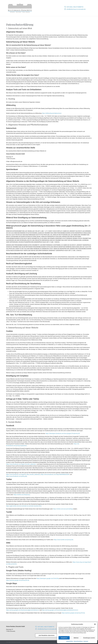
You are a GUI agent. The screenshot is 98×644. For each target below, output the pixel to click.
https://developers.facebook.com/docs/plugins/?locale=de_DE (63, 434)
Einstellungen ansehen (89, 638)
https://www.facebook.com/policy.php (17, 476)
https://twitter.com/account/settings (63, 509)
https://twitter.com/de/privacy (22, 495)
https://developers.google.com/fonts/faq (48, 578)
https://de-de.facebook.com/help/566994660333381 (55, 474)
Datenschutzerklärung (78, 641)
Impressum (86, 641)
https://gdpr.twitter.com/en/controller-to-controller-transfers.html (24, 506)
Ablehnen (76, 638)
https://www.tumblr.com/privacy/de (63, 540)
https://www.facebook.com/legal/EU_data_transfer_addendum (23, 474)
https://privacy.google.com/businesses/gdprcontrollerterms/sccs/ (60, 610)
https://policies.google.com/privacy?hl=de (18, 580)
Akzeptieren (64, 638)
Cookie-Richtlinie (70, 641)
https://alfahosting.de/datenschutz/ (52, 113)
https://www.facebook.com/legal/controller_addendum (21, 464)
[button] (95, 624)
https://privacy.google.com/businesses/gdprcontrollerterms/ (23, 610)
